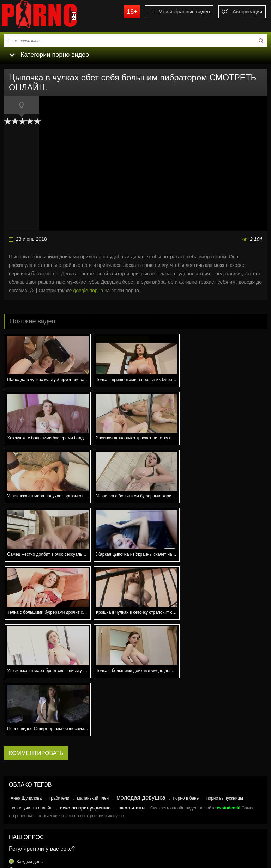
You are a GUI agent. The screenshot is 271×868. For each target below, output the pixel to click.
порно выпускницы (225, 682)
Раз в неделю (30, 762)
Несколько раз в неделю (41, 754)
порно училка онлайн (31, 692)
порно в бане (186, 682)
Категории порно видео (49, 55)
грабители (59, 682)
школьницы (132, 692)
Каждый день (30, 745)
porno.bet (53, 16)
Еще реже (26, 779)
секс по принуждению (85, 692)
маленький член (93, 682)
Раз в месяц (28, 771)
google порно (88, 291)
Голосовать (135, 794)
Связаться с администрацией (36, 833)
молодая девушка (141, 681)
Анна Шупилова (26, 682)
